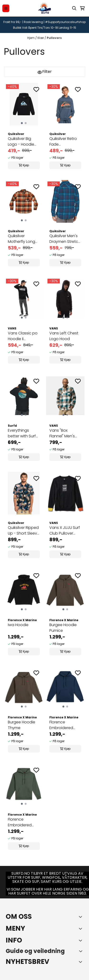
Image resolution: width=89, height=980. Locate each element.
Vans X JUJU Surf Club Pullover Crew (65, 531)
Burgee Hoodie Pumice (63, 628)
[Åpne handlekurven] (82, 8)
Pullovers (54, 38)
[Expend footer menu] (81, 929)
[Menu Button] (6, 8)
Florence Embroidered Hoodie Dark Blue (65, 725)
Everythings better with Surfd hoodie (23, 433)
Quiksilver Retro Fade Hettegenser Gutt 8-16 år (63, 142)
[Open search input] (74, 8)
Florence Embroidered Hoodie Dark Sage (20, 822)
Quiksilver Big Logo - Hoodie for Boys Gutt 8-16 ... (23, 142)
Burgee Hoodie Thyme (21, 725)
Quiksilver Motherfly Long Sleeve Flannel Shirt (21, 239)
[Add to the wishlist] (36, 89)
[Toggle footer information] (81, 917)
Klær (41, 38)
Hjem (31, 38)
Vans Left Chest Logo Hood (64, 336)
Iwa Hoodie (18, 625)
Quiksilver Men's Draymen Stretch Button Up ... (65, 239)
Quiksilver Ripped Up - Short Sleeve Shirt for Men (24, 531)
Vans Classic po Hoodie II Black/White (23, 336)
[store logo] (45, 8)
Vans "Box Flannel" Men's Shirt (62, 433)
